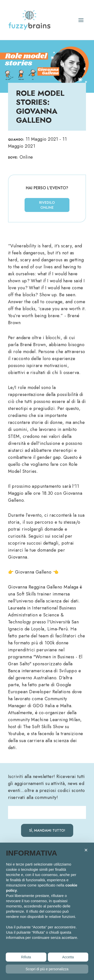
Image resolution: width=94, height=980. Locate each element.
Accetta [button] (68, 957)
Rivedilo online (47, 205)
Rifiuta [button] (26, 957)
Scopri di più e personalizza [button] (47, 969)
